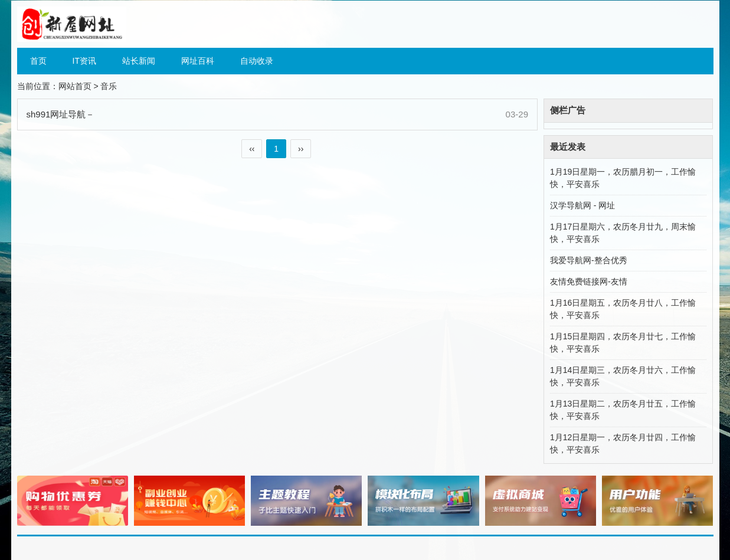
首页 (38, 61)
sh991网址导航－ (61, 114)
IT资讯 (84, 61)
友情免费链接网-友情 (589, 281)
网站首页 (75, 86)
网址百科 (198, 61)
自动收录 (257, 61)
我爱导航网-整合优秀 (589, 260)
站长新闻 (139, 61)
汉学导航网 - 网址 (582, 205)
